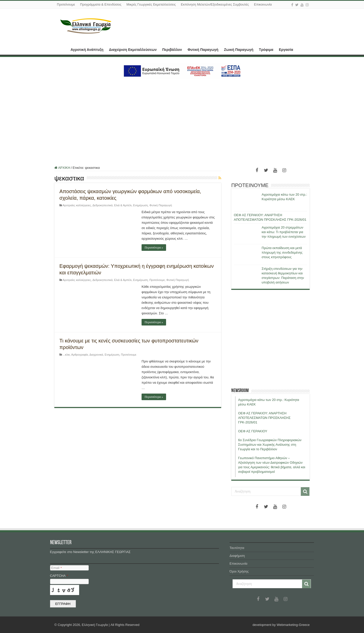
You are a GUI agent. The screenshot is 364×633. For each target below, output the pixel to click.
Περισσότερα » (154, 248)
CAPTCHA (59, 576)
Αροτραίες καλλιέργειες (77, 205)
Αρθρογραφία (80, 355)
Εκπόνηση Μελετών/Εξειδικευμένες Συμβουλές (215, 4)
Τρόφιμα (266, 50)
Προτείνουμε (66, 4)
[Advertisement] (182, 119)
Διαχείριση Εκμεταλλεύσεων (133, 50)
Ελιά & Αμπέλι (123, 205)
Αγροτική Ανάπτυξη (87, 50)
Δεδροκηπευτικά (103, 205)
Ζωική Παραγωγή (239, 50)
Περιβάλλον (172, 50)
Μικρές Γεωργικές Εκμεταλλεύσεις (151, 4)
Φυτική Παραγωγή (203, 50)
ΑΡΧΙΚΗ (61, 49)
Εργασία (286, 50)
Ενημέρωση (141, 205)
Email (56, 568)
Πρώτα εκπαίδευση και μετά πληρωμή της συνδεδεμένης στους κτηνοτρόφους (282, 252)
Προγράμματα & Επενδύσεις (101, 4)
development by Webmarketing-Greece (281, 625)
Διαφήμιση (237, 556)
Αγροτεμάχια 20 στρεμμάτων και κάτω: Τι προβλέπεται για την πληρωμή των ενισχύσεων (284, 232)
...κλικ (66, 355)
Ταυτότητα (237, 548)
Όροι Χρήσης (239, 571)
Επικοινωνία (263, 4)
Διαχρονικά (96, 355)
